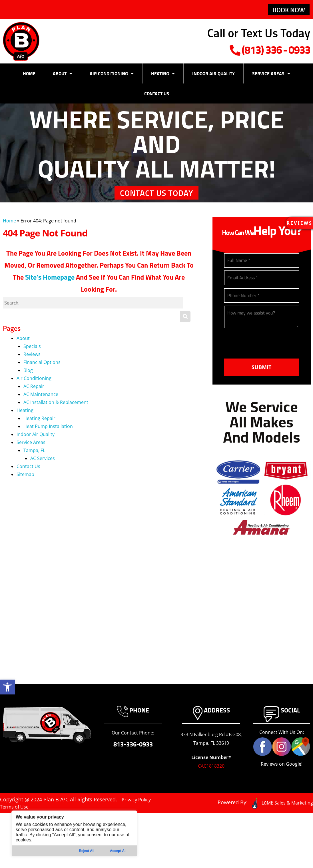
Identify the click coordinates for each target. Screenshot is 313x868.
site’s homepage (50, 287)
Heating (163, 76)
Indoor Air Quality (213, 76)
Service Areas (271, 76)
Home (29, 76)
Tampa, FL (34, 461)
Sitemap (25, 485)
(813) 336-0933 (247, 50)
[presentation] (267, 360)
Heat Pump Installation (48, 437)
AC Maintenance (41, 405)
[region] (74, 834)
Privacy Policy (138, 815)
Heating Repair (39, 429)
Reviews (32, 365)
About (63, 76)
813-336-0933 (133, 759)
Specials (32, 357)
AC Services (43, 469)
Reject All (87, 851)
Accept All (118, 851)
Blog (28, 381)
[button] (7, 687)
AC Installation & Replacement (56, 413)
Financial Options (42, 373)
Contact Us (157, 96)
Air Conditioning (112, 76)
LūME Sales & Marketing (278, 817)
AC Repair (34, 397)
